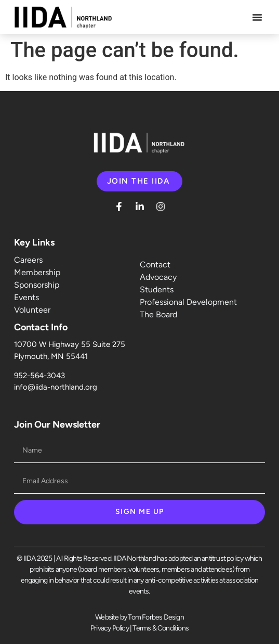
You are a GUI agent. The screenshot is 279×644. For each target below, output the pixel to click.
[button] (257, 17)
